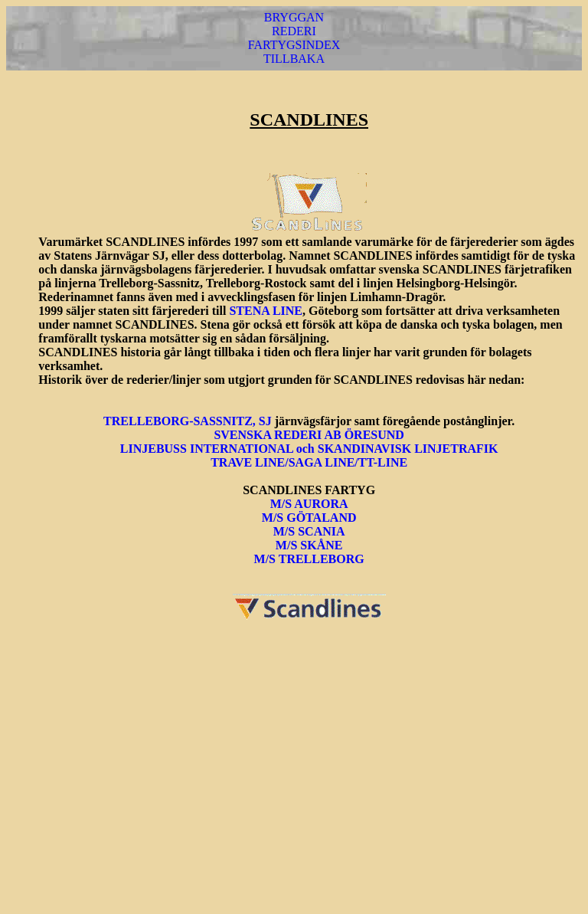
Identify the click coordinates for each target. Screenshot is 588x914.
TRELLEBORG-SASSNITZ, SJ (189, 421)
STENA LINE (266, 311)
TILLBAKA (294, 59)
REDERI (294, 31)
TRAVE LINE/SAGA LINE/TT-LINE (309, 462)
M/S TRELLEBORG (309, 559)
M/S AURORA (309, 504)
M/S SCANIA (309, 531)
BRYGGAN (294, 17)
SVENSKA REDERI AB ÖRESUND (309, 435)
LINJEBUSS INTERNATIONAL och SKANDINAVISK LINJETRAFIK (309, 449)
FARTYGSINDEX (294, 45)
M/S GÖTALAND (309, 518)
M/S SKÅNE (309, 545)
